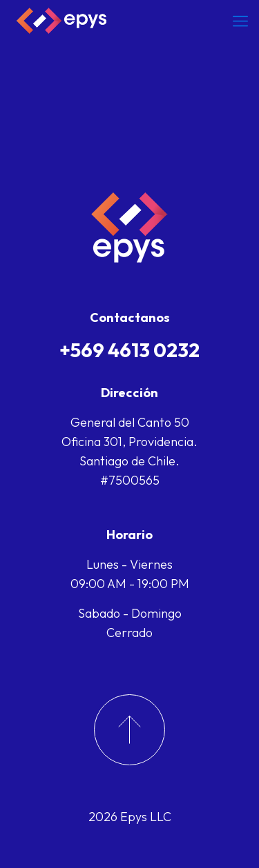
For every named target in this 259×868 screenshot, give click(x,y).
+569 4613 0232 (129, 350)
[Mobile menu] (240, 21)
